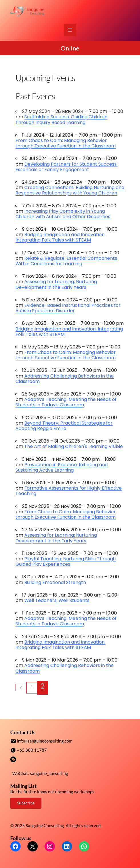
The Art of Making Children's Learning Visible (74, 446)
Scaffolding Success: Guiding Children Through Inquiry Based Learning (61, 119)
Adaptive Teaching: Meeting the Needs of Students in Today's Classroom (66, 402)
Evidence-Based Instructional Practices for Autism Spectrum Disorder (68, 308)
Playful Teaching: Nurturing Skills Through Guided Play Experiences (66, 561)
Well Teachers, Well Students (57, 600)
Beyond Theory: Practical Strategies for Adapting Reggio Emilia (64, 426)
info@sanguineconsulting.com (45, 741)
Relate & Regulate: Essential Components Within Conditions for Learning (66, 261)
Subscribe (26, 802)
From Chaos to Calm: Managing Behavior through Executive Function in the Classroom (66, 143)
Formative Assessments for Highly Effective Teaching (69, 491)
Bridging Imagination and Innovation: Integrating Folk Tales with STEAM (60, 237)
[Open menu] (70, 30)
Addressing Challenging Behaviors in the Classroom (65, 379)
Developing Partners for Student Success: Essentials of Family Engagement (66, 167)
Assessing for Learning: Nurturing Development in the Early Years (56, 284)
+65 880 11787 (32, 750)
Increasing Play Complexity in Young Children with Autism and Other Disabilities (63, 214)
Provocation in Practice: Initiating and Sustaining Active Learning (62, 467)
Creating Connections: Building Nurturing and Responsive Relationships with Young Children (70, 190)
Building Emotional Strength (55, 582)
